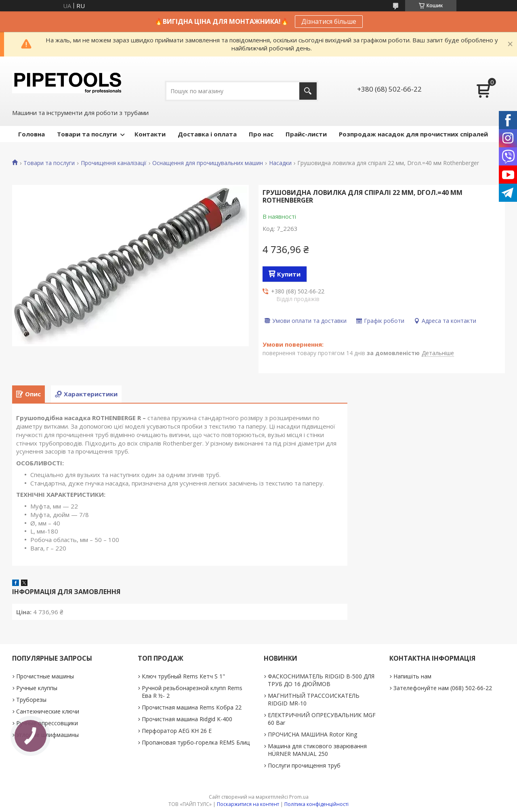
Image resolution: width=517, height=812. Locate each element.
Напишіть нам (412, 676)
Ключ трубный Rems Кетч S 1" (183, 676)
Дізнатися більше (329, 21)
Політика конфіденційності (316, 804)
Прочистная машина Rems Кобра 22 (192, 707)
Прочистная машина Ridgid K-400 (187, 719)
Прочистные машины (45, 676)
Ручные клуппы (37, 688)
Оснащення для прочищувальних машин (208, 163)
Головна (32, 134)
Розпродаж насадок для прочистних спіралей (413, 134)
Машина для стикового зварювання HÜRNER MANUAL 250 (317, 750)
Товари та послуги (87, 134)
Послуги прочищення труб (304, 765)
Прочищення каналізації (114, 163)
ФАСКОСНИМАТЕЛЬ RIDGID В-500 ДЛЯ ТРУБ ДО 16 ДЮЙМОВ (321, 680)
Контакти (150, 134)
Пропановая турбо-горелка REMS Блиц (196, 742)
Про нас (261, 134)
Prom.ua (299, 797)
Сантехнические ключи (48, 711)
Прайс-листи (306, 134)
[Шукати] (308, 91)
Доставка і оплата (207, 134)
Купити (289, 274)
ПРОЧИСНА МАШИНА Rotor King (312, 734)
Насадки (280, 163)
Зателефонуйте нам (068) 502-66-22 (443, 688)
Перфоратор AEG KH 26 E (177, 731)
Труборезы (31, 700)
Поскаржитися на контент (248, 804)
